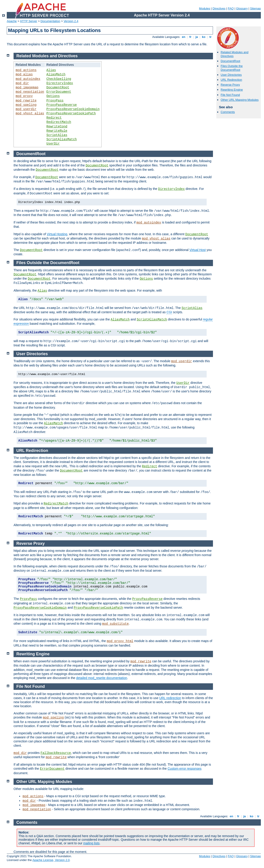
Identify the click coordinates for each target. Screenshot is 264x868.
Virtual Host (198, 250)
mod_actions (26, 70)
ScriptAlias (57, 135)
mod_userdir (26, 109)
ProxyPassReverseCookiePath (71, 113)
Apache (12, 21)
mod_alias (24, 74)
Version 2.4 (71, 21)
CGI (169, 312)
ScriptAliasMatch (62, 139)
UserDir (53, 144)
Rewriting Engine (232, 90)
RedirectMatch (59, 122)
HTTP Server (29, 21)
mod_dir (22, 83)
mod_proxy (24, 96)
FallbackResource (56, 753)
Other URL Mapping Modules (240, 100)
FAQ (231, 8)
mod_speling (26, 105)
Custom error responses (185, 769)
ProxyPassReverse (62, 105)
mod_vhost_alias (30, 113)
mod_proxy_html (120, 641)
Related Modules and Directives (47, 56)
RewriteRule (57, 131)
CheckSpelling (59, 79)
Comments (228, 112)
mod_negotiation (30, 92)
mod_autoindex (28, 79)
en (184, 37)
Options (53, 96)
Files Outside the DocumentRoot (232, 68)
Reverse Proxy (230, 85)
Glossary (242, 8)
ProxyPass (55, 101)
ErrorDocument (59, 92)
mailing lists (91, 843)
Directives (219, 8)
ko (204, 37)
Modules (204, 8)
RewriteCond (57, 127)
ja (197, 37)
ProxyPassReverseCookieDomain (73, 109)
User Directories (231, 75)
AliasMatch (56, 74)
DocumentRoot (230, 61)
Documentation (50, 21)
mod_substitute (115, 624)
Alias (51, 70)
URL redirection (170, 698)
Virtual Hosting (57, 234)
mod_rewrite (26, 101)
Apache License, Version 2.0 (51, 860)
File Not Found (230, 95)
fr (190, 37)
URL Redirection (231, 80)
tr (211, 37)
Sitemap (255, 8)
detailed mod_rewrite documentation (102, 678)
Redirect (54, 118)
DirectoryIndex (60, 83)
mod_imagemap (27, 87)
